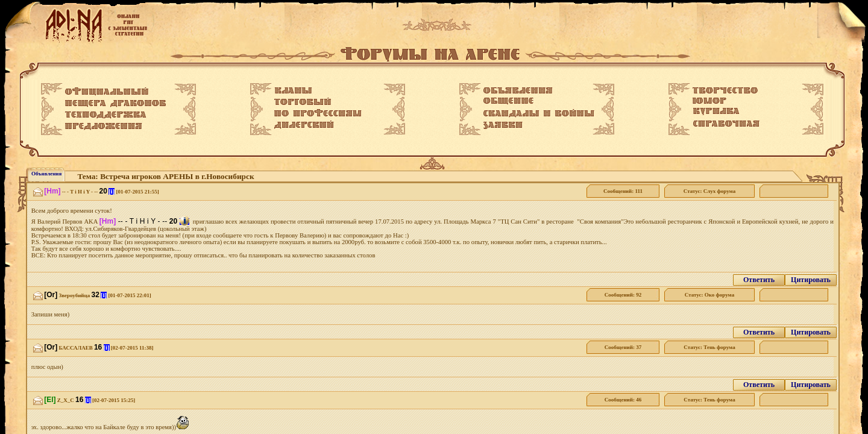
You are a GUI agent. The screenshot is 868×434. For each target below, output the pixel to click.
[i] (112, 191)
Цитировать (811, 280)
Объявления (46, 174)
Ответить (759, 280)
